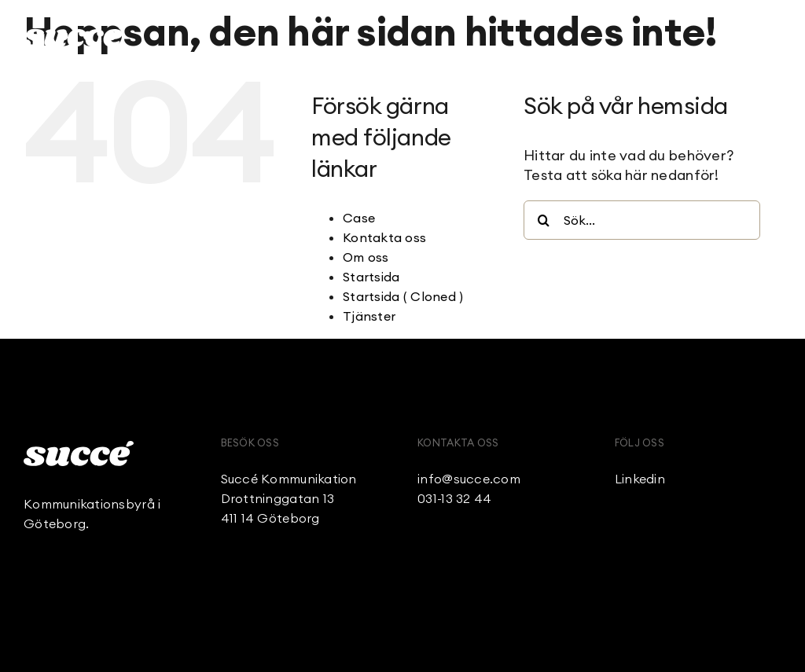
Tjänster (369, 316)
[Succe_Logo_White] (79, 448)
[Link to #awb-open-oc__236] (773, 36)
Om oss (366, 257)
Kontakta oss (384, 237)
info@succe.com (469, 479)
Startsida (371, 277)
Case (359, 218)
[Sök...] (642, 220)
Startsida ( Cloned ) (403, 296)
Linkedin (640, 479)
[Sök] (543, 220)
